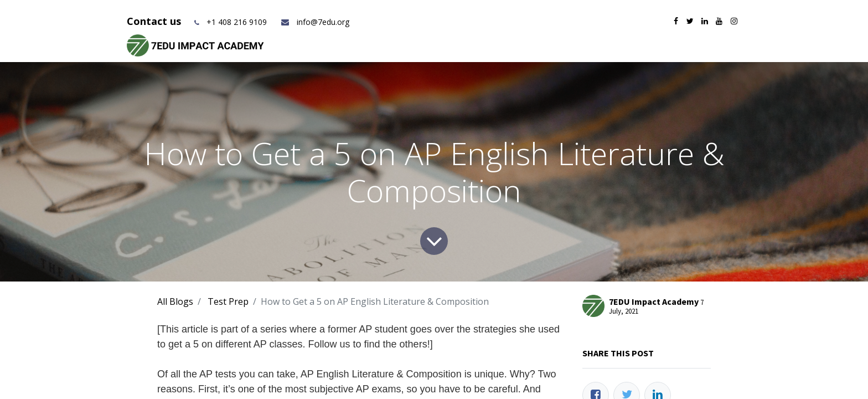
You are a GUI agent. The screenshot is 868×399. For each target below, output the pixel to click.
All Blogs (175, 301)
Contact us (155, 21)
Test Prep (228, 301)
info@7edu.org (315, 22)
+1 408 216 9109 (237, 22)
